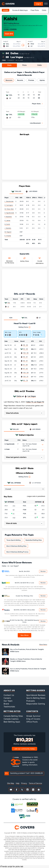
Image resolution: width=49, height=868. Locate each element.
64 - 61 (25, 361)
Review (43, 571)
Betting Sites (12, 711)
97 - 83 (25, 369)
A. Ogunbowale (9, 213)
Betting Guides (36, 690)
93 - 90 (26, 349)
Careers (7, 698)
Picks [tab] (24, 65)
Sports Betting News (36, 698)
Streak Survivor (33, 716)
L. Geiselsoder (9, 201)
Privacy (24, 783)
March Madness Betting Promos (17, 552)
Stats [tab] (9, 65)
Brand (6, 704)
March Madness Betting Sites (16, 546)
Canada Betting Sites (13, 716)
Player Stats (36, 104)
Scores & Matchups (20, 10)
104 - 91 (26, 377)
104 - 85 (26, 353)
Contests (32, 711)
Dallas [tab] (16, 191)
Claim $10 (9, 34)
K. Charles (8, 236)
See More (25, 635)
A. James (7, 220)
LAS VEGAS (35, 429)
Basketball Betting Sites (34, 540)
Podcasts (31, 701)
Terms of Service (35, 783)
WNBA (6, 10)
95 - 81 (25, 357)
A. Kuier (7, 449)
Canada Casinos (11, 719)
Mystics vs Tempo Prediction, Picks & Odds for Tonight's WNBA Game (26, 660)
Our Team (8, 701)
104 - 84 (26, 373)
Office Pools (32, 722)
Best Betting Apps (12, 722)
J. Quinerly (8, 228)
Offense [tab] (14, 483)
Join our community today (24, 749)
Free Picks (35, 10)
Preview (31, 80)
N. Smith (7, 224)
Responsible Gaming (36, 704)
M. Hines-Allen (9, 209)
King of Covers (33, 719)
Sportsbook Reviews (36, 695)
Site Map (11, 783)
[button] (24, 413)
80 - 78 (25, 380)
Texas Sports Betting (13, 540)
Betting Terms (25, 327)
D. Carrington (9, 205)
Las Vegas (17, 57)
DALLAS (14, 429)
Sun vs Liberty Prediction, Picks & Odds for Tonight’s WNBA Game (28, 670)
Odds (44, 10)
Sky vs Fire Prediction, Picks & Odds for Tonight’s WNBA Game (27, 650)
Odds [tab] (40, 65)
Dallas (14, 53)
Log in (38, 4)
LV (8, 307)
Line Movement (35, 123)
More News (43, 644)
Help (18, 783)
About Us (9, 690)
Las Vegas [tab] (31, 191)
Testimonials (9, 707)
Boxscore (9, 80)
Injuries (42, 80)
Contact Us (9, 695)
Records (20, 80)
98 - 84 (26, 345)
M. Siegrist (8, 232)
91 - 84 (25, 365)
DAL (9, 303)
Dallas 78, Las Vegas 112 (35, 402)
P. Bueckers (8, 217)
